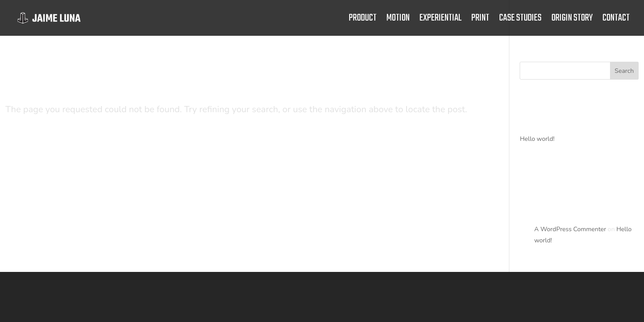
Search (624, 71)
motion (398, 20)
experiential (441, 20)
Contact (616, 20)
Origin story (572, 20)
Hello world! (537, 139)
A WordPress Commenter (570, 229)
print (480, 20)
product (363, 20)
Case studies (520, 20)
